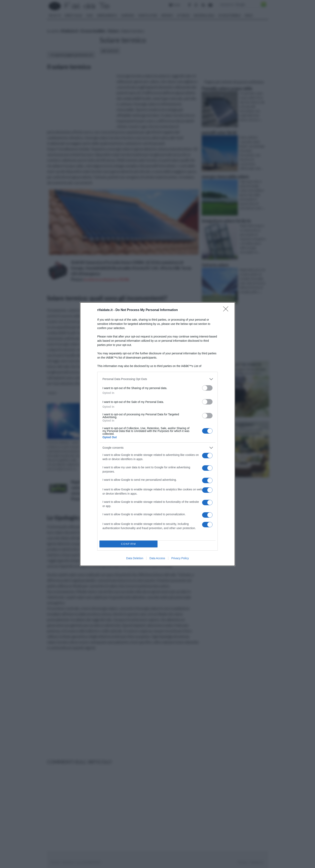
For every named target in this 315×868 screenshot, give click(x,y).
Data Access (157, 558)
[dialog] (157, 434)
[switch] (207, 388)
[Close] (227, 310)
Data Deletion (135, 558)
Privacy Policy (180, 558)
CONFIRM (128, 544)
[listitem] (157, 379)
